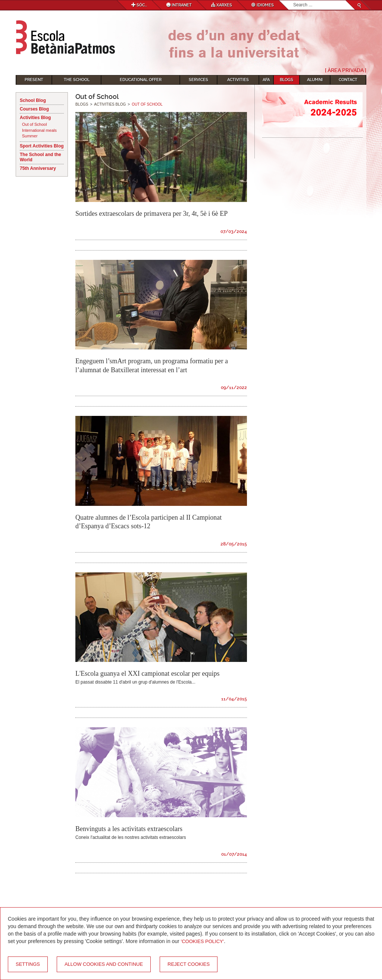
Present (34, 80)
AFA (266, 80)
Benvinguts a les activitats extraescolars (129, 829)
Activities (238, 80)
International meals (39, 130)
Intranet (179, 5)
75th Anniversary (38, 168)
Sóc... (139, 5)
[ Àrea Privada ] (346, 70)
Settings (28, 964)
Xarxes (222, 5)
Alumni (315, 80)
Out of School (35, 124)
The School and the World (40, 157)
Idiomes (263, 5)
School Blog (33, 100)
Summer (30, 136)
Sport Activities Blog (42, 146)
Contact (348, 80)
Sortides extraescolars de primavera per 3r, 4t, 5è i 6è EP (151, 214)
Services (198, 80)
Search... (293, 1)
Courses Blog (34, 109)
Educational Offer (141, 80)
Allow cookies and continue (104, 964)
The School (77, 80)
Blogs (286, 80)
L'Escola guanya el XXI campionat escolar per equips (148, 673)
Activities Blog (35, 118)
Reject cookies (189, 964)
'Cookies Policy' (203, 941)
